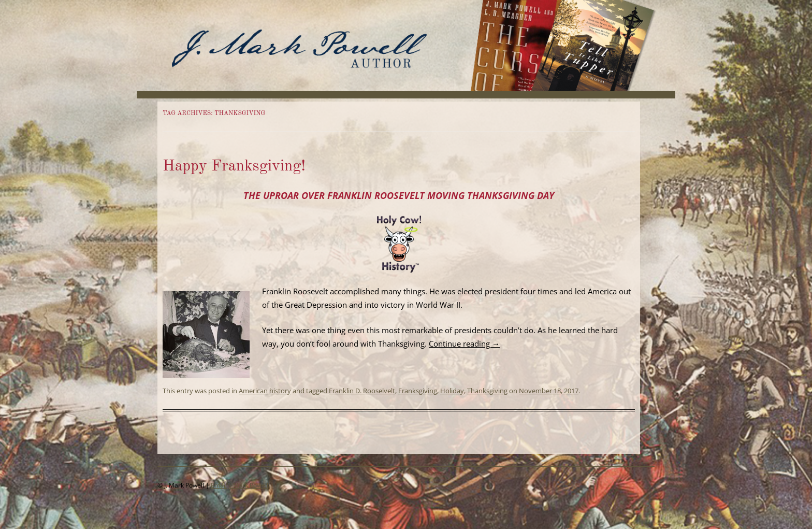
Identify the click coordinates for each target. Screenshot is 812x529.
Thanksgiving (487, 391)
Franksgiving (418, 391)
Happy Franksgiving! (234, 166)
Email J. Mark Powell (240, 485)
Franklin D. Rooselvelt (362, 391)
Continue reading (464, 344)
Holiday (452, 391)
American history (265, 391)
